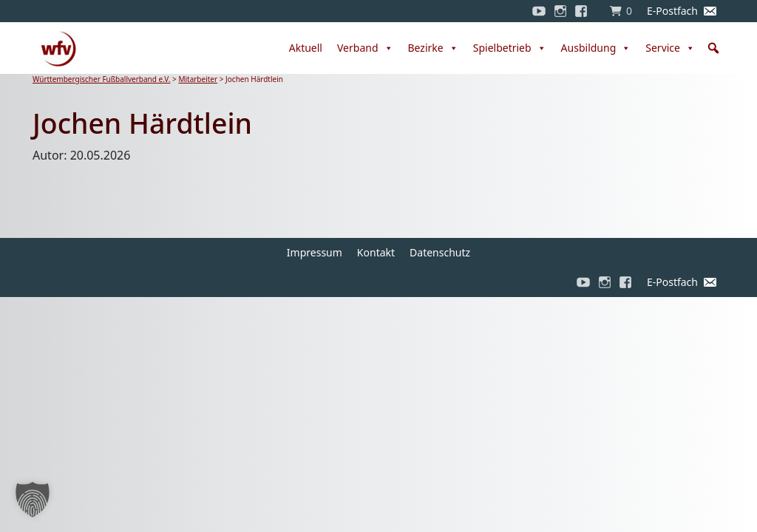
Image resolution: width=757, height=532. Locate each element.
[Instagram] (560, 11)
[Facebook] (585, 11)
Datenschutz (440, 252)
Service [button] (670, 48)
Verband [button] (365, 48)
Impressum (315, 252)
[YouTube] (539, 11)
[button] (713, 48)
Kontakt (376, 252)
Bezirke (433, 48)
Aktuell (306, 48)
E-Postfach (672, 11)
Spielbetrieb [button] (510, 48)
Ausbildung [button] (596, 48)
